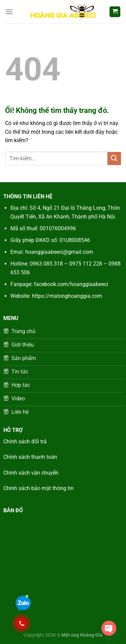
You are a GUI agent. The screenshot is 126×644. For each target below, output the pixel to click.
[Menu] (9, 12)
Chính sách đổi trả (25, 441)
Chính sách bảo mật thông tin (38, 488)
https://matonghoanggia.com (67, 296)
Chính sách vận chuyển (32, 473)
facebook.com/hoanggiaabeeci (71, 284)
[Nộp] (114, 158)
